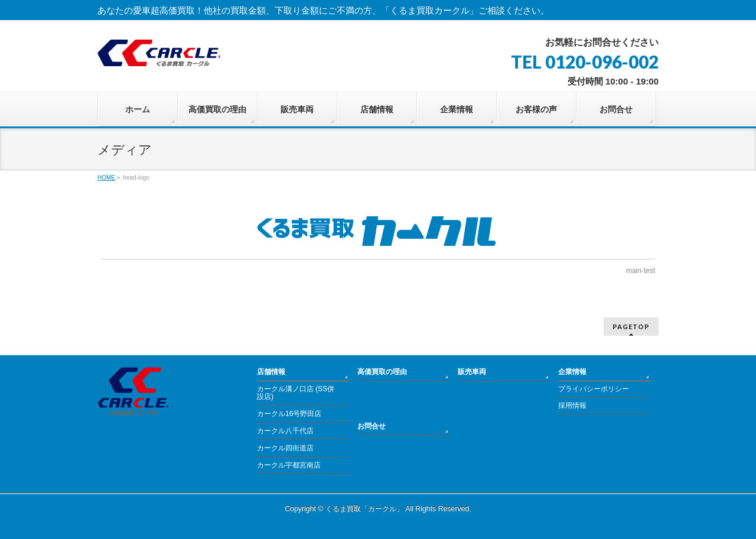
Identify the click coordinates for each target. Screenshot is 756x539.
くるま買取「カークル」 (364, 509)
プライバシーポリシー (594, 389)
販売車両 (472, 372)
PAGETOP (631, 327)
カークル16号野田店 (289, 414)
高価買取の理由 (382, 372)
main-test (641, 271)
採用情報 (572, 405)
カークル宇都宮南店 (289, 465)
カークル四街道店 (285, 448)
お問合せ (372, 426)
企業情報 (572, 372)
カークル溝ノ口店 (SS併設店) (296, 393)
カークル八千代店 (285, 431)
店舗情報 (271, 372)
